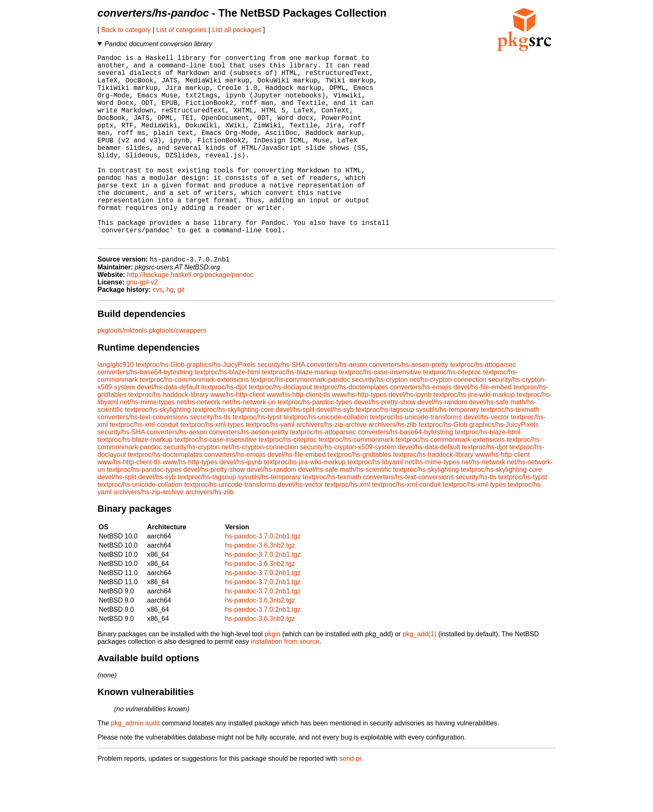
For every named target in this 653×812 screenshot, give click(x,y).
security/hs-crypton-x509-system (348, 490)
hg (170, 333)
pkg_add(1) (420, 677)
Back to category (126, 30)
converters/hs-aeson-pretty (409, 407)
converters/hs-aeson (337, 407)
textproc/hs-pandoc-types (315, 445)
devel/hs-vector (487, 460)
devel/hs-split (295, 452)
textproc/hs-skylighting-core (233, 452)
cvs (158, 333)
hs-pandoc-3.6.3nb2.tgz (260, 588)
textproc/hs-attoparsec (483, 407)
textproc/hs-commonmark (356, 482)
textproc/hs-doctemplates (351, 430)
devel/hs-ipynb (410, 437)
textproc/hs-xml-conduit (144, 467)
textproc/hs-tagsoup (385, 452)
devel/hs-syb (335, 452)
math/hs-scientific (366, 512)
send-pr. (351, 801)
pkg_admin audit (135, 766)
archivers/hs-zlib (393, 467)
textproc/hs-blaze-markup (300, 415)
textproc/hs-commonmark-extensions (194, 422)
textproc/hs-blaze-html (227, 415)
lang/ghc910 (116, 407)
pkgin (272, 677)
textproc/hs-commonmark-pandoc (300, 422)
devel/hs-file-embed (483, 430)
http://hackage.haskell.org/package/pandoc (190, 318)
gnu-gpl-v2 (142, 325)
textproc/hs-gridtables (359, 497)
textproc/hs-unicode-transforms (416, 460)
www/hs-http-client (238, 437)
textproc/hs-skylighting (158, 452)
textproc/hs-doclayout (280, 430)
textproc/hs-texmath (510, 452)
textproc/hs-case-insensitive (380, 415)
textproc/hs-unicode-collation (326, 460)
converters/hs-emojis (421, 430)
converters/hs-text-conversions (143, 460)
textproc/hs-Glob (160, 407)
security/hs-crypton (380, 422)
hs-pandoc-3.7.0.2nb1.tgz (263, 579)
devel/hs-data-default (168, 430)
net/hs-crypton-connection (448, 422)
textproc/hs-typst (257, 460)
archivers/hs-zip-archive (332, 467)
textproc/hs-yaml (270, 467)
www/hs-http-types (359, 437)
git (181, 333)
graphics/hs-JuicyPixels (221, 407)
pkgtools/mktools (122, 373)
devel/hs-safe (489, 445)
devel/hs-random (442, 445)
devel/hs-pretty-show (385, 445)
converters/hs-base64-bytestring (145, 415)
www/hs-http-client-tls (298, 437)
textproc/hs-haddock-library (168, 437)
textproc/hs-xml (347, 527)
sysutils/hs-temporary (447, 452)
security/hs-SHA (281, 407)
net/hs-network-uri (249, 445)
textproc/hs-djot (224, 430)
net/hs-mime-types (147, 445)
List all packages (237, 30)
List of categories (181, 30)
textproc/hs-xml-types (212, 467)
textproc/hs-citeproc (452, 415)
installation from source (285, 684)
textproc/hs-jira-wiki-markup (474, 437)
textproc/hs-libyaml (375, 505)
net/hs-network (198, 445)
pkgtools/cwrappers (178, 373)
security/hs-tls (210, 460)
